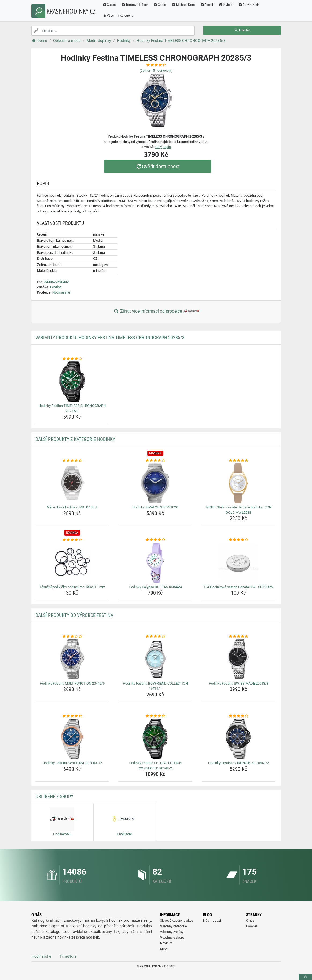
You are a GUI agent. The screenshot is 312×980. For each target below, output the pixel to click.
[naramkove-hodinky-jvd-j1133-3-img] (72, 483)
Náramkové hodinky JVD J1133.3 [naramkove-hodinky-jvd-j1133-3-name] (72, 507)
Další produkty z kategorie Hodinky (75, 439)
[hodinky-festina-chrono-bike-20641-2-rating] (238, 716)
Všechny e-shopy (172, 938)
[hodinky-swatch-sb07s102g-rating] (155, 461)
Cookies (252, 926)
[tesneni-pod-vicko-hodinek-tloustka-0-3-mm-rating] (72, 540)
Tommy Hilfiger (134, 5)
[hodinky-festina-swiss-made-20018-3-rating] (238, 637)
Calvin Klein (249, 5)
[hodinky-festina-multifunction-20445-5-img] (72, 659)
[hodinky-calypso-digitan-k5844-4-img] (155, 563)
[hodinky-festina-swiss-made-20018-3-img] (238, 659)
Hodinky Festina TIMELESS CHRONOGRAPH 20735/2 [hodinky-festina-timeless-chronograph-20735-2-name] (72, 408)
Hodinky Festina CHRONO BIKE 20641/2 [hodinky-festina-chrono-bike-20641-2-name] (238, 763)
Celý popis (163, 147)
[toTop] (305, 977)
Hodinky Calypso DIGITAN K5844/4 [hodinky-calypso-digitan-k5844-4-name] (155, 587)
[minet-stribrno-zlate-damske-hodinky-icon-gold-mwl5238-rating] (238, 461)
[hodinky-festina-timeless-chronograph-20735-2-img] (72, 382)
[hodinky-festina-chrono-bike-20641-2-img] (238, 739)
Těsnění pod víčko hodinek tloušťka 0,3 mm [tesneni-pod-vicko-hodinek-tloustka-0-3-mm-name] (72, 587)
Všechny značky (172, 932)
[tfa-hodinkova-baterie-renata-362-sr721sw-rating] (238, 540)
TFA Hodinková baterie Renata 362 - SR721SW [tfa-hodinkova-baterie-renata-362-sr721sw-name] (238, 587)
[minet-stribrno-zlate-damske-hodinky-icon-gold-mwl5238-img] (238, 483)
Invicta (225, 5)
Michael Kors (183, 5)
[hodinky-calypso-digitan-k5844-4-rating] (155, 540)
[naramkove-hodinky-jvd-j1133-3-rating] (72, 461)
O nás (250, 921)
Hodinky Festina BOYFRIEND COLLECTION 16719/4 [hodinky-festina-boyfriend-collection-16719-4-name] (155, 686)
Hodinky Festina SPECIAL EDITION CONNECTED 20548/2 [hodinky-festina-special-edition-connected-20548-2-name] (155, 766)
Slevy (164, 949)
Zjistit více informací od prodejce (156, 312)
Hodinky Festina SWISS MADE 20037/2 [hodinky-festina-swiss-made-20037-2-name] (72, 763)
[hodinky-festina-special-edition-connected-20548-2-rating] (155, 716)
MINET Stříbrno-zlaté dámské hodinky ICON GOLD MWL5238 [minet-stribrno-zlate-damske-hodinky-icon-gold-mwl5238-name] (238, 510)
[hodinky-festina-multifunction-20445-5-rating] (72, 637)
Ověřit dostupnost (157, 166)
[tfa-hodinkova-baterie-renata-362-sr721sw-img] (238, 563)
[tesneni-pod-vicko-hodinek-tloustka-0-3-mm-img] (72, 563)
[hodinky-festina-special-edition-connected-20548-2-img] (155, 739)
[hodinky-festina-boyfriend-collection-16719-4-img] (155, 659)
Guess (109, 5)
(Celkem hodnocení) (156, 70)
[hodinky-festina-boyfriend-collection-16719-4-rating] (155, 637)
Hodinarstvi (61, 292)
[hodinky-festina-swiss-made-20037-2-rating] (72, 716)
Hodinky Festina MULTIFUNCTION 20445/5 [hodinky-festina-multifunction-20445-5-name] (72, 683)
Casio (160, 5)
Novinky (166, 943)
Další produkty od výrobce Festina (74, 615)
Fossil (207, 5)
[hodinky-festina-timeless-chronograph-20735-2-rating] (72, 359)
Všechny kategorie (118, 16)
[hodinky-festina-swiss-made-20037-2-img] (72, 739)
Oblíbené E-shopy (54, 796)
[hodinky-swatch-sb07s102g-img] (155, 483)
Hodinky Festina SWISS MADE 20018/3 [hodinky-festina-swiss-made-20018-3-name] (238, 683)
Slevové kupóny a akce (177, 921)
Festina (56, 287)
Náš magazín (213, 921)
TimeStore (68, 956)
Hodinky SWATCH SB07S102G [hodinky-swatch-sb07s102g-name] (155, 507)
